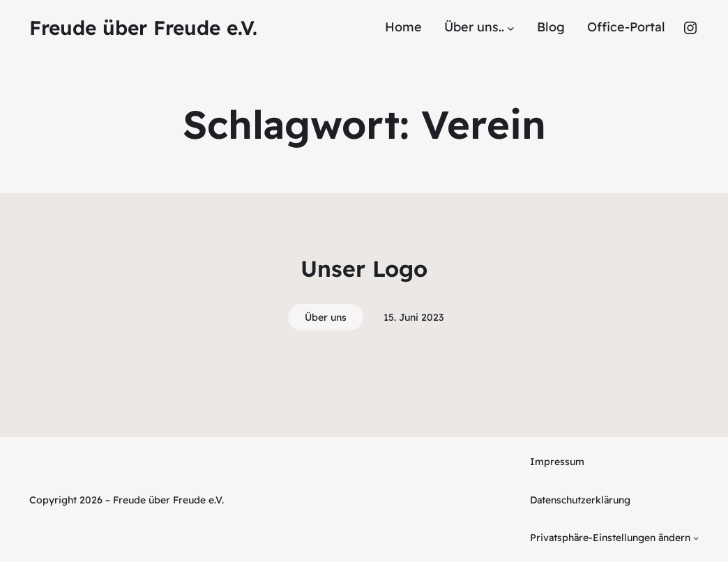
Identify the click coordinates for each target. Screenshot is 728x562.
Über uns (326, 317)
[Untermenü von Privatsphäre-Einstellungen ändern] (696, 538)
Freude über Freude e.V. (143, 28)
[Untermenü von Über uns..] (511, 28)
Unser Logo (364, 268)
